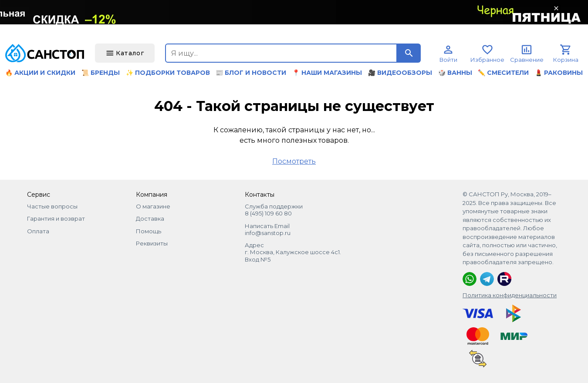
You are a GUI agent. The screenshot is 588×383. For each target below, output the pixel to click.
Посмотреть (294, 161)
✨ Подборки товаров (168, 73)
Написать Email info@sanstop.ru (268, 229)
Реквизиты (152, 243)
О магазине (153, 206)
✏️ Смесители (503, 73)
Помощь (149, 231)
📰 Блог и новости (251, 73)
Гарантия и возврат (56, 218)
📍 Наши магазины (327, 73)
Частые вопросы (52, 206)
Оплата (38, 231)
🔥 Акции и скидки (40, 73)
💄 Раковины (559, 73)
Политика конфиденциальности (510, 295)
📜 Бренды (101, 73)
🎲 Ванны (455, 73)
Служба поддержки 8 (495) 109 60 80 (274, 210)
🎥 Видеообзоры (400, 73)
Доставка (150, 218)
